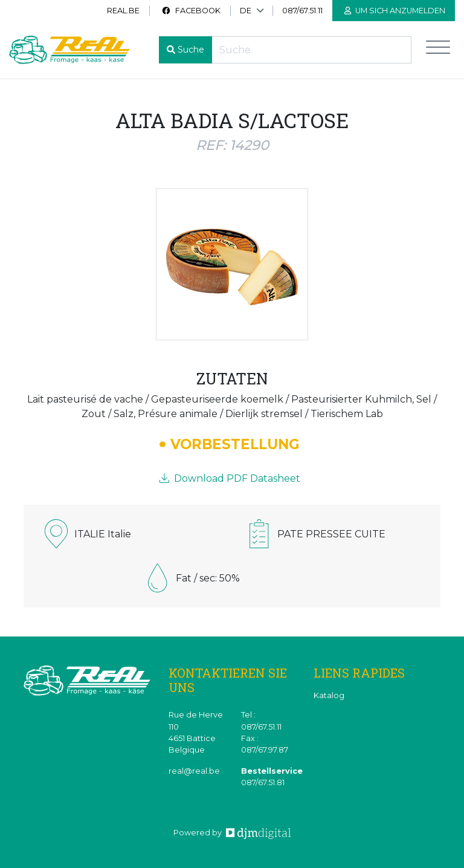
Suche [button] (191, 50)
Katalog (329, 695)
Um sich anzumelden (395, 11)
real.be (123, 11)
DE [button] (246, 11)
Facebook (191, 11)
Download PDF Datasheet (230, 478)
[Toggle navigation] (438, 50)
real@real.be (194, 771)
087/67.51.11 (302, 11)
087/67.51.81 (263, 782)
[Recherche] (311, 50)
